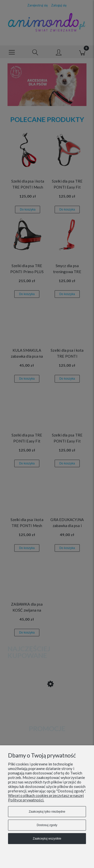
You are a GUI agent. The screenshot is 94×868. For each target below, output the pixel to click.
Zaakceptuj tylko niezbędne (47, 812)
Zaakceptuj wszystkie (47, 839)
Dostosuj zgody (47, 825)
